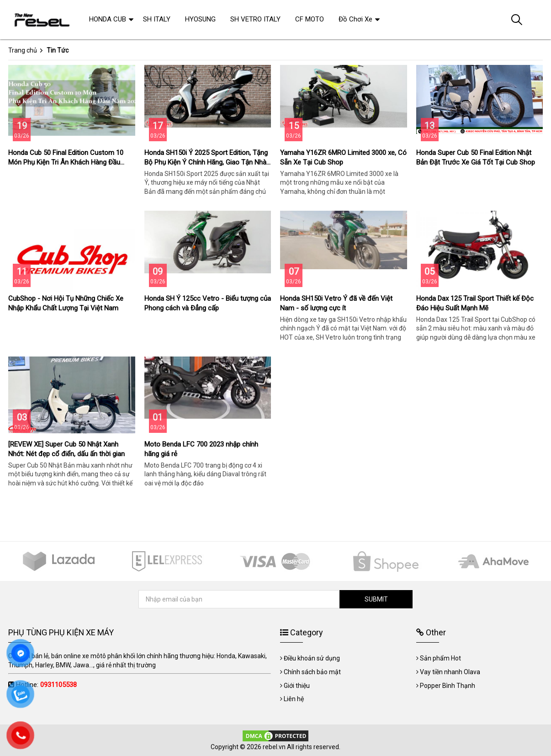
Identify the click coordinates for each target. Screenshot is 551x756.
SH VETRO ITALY (255, 19)
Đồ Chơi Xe (355, 19)
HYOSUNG (200, 19)
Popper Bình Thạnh (448, 686)
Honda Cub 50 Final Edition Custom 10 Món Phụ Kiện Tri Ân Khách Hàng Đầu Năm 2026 (66, 162)
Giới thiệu (297, 686)
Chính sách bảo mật (312, 672)
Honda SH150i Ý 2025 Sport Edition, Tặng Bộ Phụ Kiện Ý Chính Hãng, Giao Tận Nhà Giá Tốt (206, 162)
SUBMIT (376, 599)
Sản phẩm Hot (440, 658)
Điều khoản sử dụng (312, 658)
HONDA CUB (108, 19)
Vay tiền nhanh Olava (450, 672)
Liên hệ (294, 699)
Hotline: (46, 685)
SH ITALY (157, 19)
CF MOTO (310, 19)
